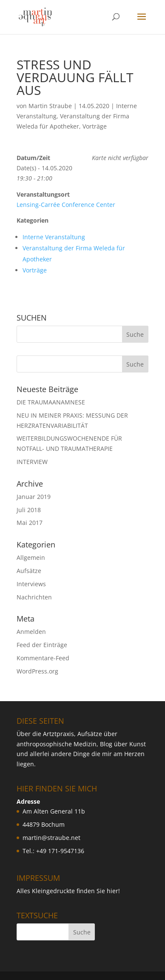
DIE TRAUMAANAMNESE (51, 402)
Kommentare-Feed (43, 658)
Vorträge (95, 126)
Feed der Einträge (42, 645)
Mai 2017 (30, 523)
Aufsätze (29, 571)
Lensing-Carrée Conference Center (66, 205)
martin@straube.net (51, 838)
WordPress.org (37, 671)
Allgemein (31, 557)
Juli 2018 (29, 510)
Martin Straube (50, 106)
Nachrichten (34, 597)
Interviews (31, 584)
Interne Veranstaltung (54, 237)
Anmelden (31, 632)
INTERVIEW (32, 462)
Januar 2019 (34, 497)
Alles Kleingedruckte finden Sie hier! (68, 891)
